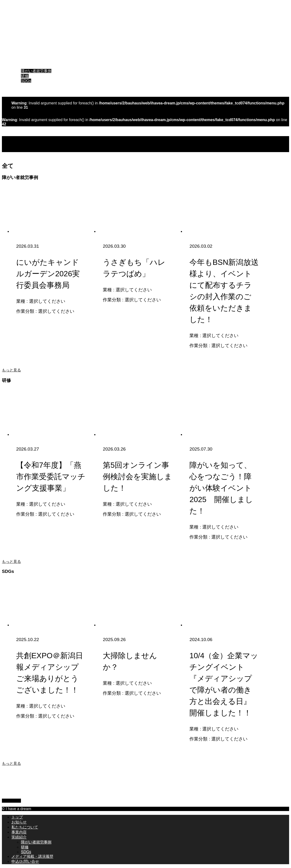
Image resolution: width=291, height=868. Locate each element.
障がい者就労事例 (36, 71)
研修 (25, 76)
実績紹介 (19, 66)
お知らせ (19, 51)
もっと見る (11, 370)
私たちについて (25, 56)
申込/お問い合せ (25, 90)
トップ (17, 46)
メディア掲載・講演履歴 (32, 85)
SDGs (26, 81)
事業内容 (19, 61)
